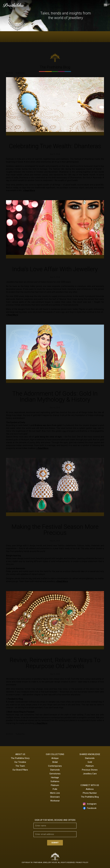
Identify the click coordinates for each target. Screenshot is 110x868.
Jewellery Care (90, 774)
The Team (20, 766)
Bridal (55, 762)
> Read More (29, 190)
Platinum (55, 785)
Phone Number (90, 793)
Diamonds (55, 770)
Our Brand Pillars (20, 770)
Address (90, 789)
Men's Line (55, 793)
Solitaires (55, 781)
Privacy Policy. (82, 862)
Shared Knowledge (90, 754)
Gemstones (55, 774)
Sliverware (55, 797)
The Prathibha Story (20, 758)
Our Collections (55, 754)
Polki (55, 789)
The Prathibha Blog (90, 797)
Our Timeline (20, 762)
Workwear (55, 801)
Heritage (55, 778)
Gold (90, 762)
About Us (20, 754)
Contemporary (55, 766)
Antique (55, 758)
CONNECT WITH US (90, 785)
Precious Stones (90, 770)
